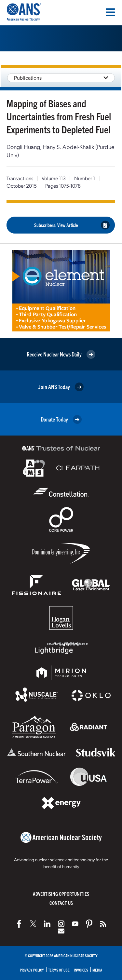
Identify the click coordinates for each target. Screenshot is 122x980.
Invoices (81, 970)
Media (97, 970)
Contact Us (61, 903)
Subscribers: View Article (72, 225)
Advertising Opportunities (61, 894)
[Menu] (110, 12)
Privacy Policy (32, 970)
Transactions (20, 178)
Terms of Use (59, 970)
